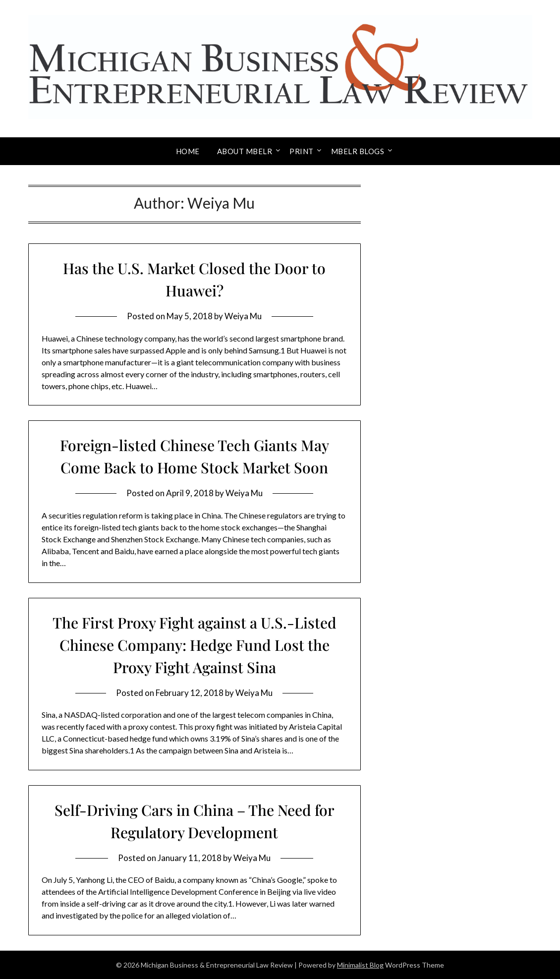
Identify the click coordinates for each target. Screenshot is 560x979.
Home (188, 151)
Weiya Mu (243, 316)
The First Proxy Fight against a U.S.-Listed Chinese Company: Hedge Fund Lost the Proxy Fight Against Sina (195, 645)
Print (302, 151)
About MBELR (245, 151)
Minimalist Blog (360, 965)
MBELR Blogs (358, 151)
